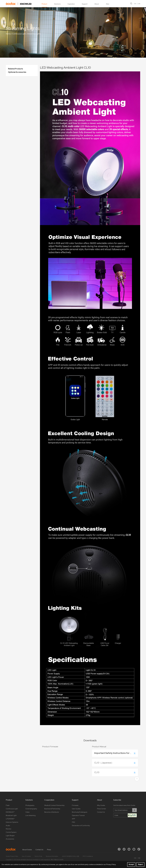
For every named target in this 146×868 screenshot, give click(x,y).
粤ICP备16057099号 (57, 860)
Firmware (75, 805)
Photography (30, 805)
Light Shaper (10, 836)
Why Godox (101, 805)
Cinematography (31, 809)
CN (135, 4)
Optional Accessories (17, 72)
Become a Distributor (52, 812)
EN (139, 4)
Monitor (9, 829)
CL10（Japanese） (104, 763)
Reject (140, 864)
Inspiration (71, 4)
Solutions (57, 4)
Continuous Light (19, 34)
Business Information (52, 856)
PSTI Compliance (88, 856)
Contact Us (101, 812)
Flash (8, 805)
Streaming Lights (34, 34)
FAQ (73, 822)
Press (49, 850)
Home (8, 34)
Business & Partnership (52, 809)
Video (27, 812)
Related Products (16, 69)
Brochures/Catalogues (80, 812)
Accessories (10, 839)
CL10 (97, 772)
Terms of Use (38, 856)
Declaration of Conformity (81, 825)
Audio (8, 825)
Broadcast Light (11, 815)
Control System (11, 832)
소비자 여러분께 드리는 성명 (70, 856)
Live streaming (30, 815)
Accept (131, 864)
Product (44, 4)
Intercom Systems (12, 822)
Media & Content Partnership (54, 805)
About (97, 4)
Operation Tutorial (78, 815)
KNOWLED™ (10, 812)
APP (73, 819)
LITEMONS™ (10, 819)
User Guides (76, 809)
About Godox (27, 850)
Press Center (102, 809)
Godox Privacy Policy (12, 856)
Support (85, 4)
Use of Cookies (26, 856)
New (107, 4)
